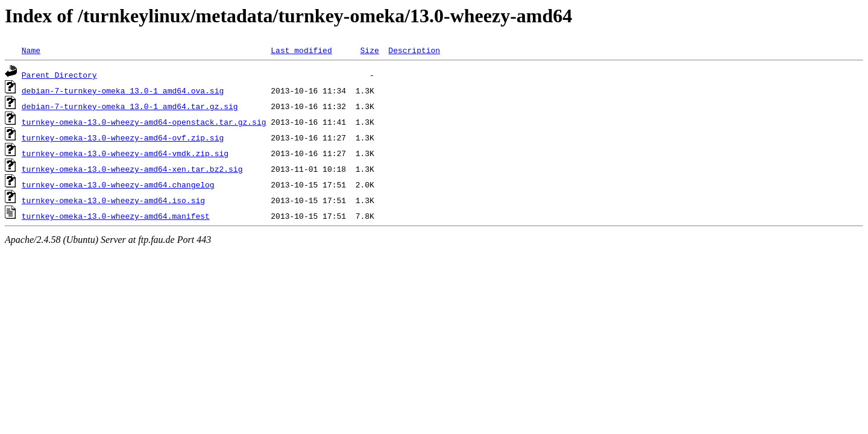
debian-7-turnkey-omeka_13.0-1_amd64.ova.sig (123, 90)
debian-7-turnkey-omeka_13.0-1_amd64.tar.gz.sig (130, 106)
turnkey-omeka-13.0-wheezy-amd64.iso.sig (113, 200)
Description (414, 50)
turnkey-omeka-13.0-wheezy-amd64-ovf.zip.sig (123, 137)
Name (31, 50)
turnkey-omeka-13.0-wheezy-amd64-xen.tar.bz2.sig (132, 169)
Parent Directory (59, 75)
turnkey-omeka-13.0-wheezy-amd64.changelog (118, 184)
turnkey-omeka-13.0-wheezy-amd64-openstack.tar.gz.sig (144, 122)
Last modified (301, 50)
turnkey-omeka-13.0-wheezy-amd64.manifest (116, 216)
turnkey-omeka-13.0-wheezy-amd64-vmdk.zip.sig (125, 153)
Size (369, 50)
